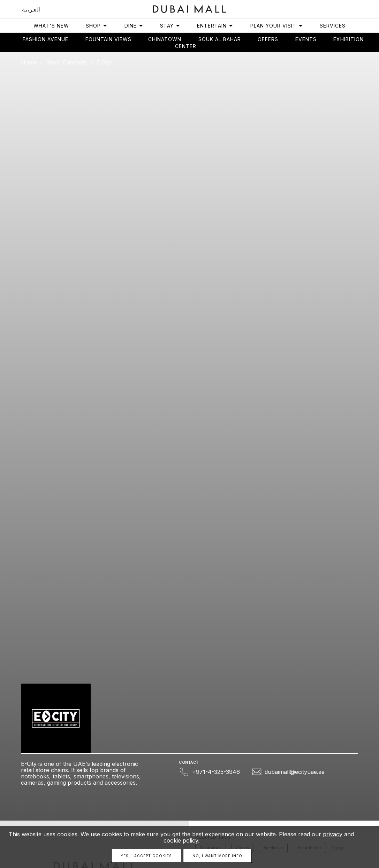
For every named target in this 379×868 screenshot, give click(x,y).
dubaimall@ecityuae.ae (295, 772)
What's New (51, 26)
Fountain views (108, 39)
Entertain (215, 26)
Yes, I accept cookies (146, 856)
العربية (32, 9)
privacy (333, 834)
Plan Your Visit (277, 26)
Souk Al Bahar (220, 39)
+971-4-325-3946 (216, 772)
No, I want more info (217, 856)
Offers (268, 39)
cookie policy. (181, 840)
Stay (170, 26)
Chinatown (165, 39)
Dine (134, 26)
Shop (97, 26)
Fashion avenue (46, 39)
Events (306, 39)
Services (333, 26)
